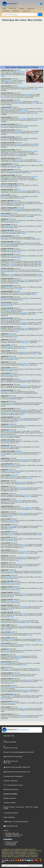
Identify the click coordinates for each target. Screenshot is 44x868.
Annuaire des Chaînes (10, 803)
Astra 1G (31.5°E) (7, 701)
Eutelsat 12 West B (7, 587)
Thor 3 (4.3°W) (6, 519)
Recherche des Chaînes (11, 790)
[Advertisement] (22, 44)
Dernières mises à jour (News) (13, 757)
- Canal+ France (19, 807)
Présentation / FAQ (9, 736)
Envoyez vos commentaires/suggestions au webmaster (19, 752)
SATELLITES (13, 9)
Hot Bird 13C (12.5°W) (8, 124)
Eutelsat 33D (5, 446)
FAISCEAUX (6, 11)
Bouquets (6, 807)
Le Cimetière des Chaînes (11, 813)
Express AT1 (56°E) (7, 100)
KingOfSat (37, 866)
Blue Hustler (20, 72)
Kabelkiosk (4, 166)
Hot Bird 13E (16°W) (8, 170)
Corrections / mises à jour (11, 747)
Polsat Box (4, 191)
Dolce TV (3, 335)
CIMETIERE (16, 11)
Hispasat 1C (5, 649)
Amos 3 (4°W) (6, 195)
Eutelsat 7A (5, 219)
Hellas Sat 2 (5, 334)
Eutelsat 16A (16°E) (7, 318)
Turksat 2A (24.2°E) (7, 286)
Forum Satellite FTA (11, 845)
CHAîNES (22, 9)
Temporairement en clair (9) (13, 785)
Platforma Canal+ (6, 72)
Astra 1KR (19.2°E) (7, 464)
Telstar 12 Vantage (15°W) (9, 184)
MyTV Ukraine (5, 477)
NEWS (4, 9)
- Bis (31, 807)
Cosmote (3, 232)
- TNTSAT (27, 807)
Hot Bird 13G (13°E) (7, 70)
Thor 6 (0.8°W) (6, 368)
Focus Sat (4, 521)
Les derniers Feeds (11, 843)
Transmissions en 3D (11, 826)
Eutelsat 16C (5, 430)
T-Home (3, 347)
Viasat (3, 80)
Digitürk (3, 221)
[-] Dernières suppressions (11, 781)
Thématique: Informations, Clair (14, 835)
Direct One (4, 465)
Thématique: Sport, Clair (12, 833)
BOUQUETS (31, 9)
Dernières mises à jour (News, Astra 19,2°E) (17, 772)
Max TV (3, 320)
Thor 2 (4, 667)
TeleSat (14, 72)
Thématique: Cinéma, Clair (13, 836)
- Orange (35, 807)
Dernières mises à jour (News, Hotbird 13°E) (17, 767)
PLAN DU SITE (26, 11)
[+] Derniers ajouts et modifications (13, 776)
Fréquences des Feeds (12, 842)
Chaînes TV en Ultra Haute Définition (16, 822)
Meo (2, 651)
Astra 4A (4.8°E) (6, 79)
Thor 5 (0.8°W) (6, 214)
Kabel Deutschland (6, 680)
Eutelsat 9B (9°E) (7, 164)
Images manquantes (9, 817)
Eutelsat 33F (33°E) (7, 190)
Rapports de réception (10, 798)
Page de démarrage (15, 730)
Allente (3, 226)
